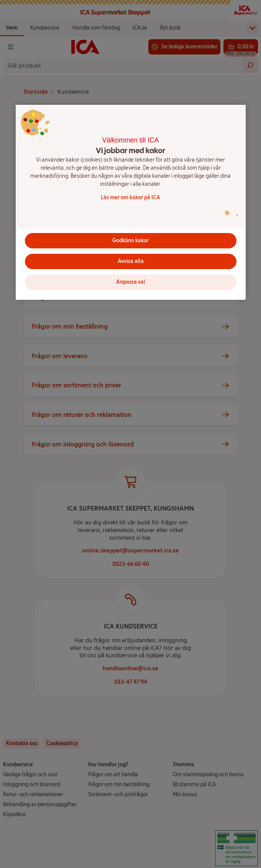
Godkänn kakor (130, 241)
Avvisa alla (131, 261)
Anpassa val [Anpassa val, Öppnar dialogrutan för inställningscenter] (131, 282)
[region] (131, 202)
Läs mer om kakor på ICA (130, 198)
